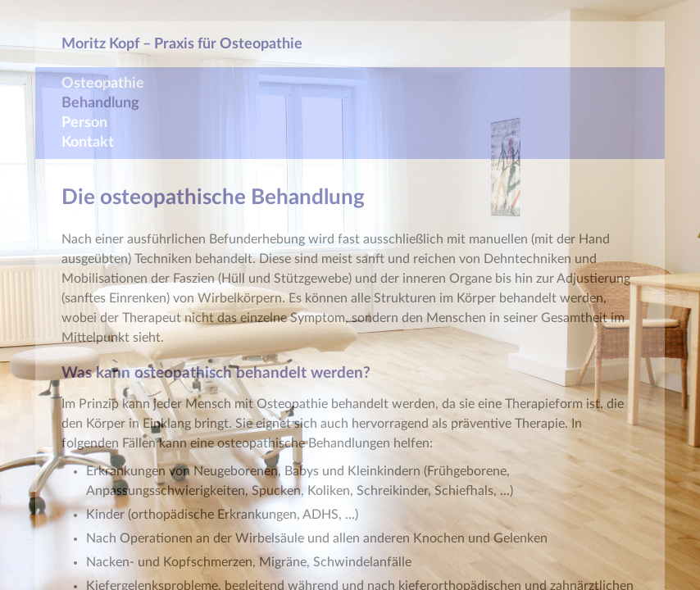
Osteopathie (103, 83)
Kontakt (88, 142)
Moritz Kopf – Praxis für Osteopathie (182, 44)
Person (84, 123)
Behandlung (100, 103)
